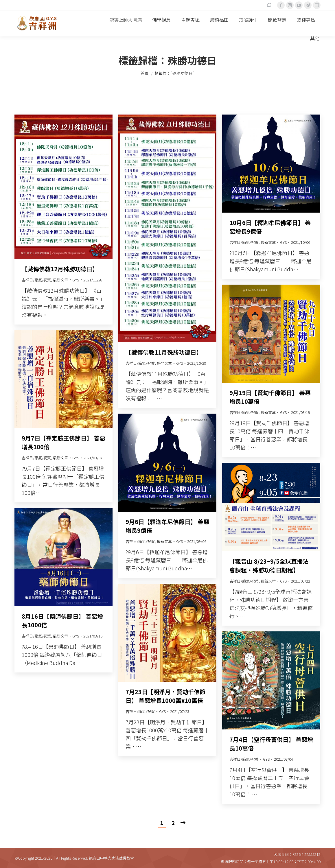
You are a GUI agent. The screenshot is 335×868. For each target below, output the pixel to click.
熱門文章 (164, 363)
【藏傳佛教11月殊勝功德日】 (164, 352)
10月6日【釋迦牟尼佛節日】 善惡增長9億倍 (270, 227)
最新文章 (60, 280)
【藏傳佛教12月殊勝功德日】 (60, 269)
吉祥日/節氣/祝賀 (36, 280)
